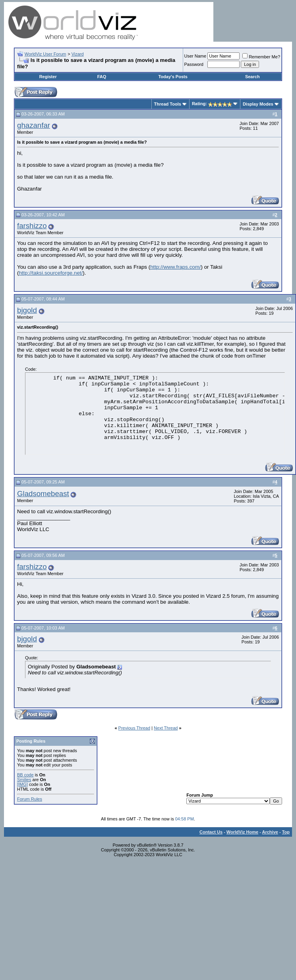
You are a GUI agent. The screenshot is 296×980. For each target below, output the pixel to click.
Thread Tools (168, 104)
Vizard (78, 54)
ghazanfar (34, 125)
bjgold (27, 310)
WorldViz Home (242, 832)
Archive (270, 832)
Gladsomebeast (43, 494)
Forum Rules (30, 799)
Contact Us (211, 832)
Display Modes (258, 104)
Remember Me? (261, 57)
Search (252, 77)
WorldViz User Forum (45, 54)
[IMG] (22, 784)
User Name (195, 56)
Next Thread (166, 728)
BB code (25, 775)
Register (48, 77)
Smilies (24, 780)
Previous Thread (134, 728)
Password (194, 64)
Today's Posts (173, 77)
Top (286, 832)
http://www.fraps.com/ (175, 267)
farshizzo (32, 226)
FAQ (102, 77)
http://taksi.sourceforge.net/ (51, 273)
